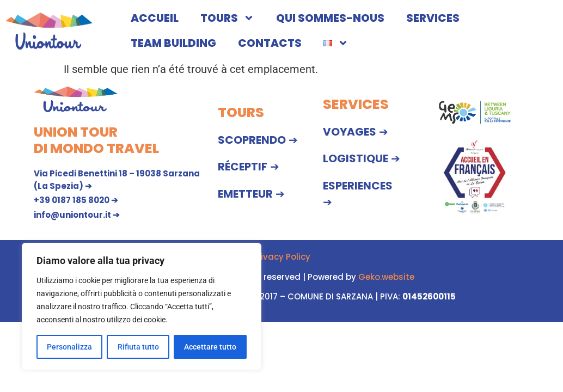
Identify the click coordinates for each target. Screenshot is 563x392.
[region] (142, 307)
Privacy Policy (281, 257)
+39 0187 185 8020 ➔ (76, 200)
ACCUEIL (155, 18)
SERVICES (433, 18)
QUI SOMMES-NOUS (330, 18)
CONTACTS (270, 43)
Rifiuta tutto (138, 347)
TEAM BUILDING (173, 43)
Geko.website (386, 277)
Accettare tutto (210, 347)
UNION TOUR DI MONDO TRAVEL (96, 140)
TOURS (227, 18)
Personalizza (69, 347)
